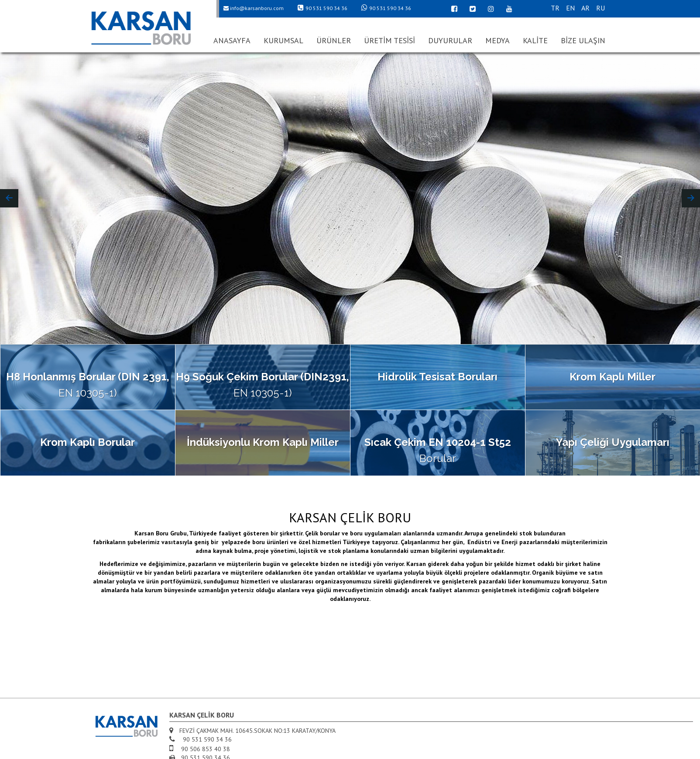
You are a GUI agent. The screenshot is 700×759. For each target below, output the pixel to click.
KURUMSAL (283, 40)
